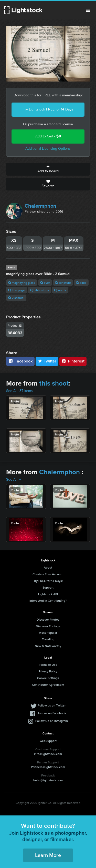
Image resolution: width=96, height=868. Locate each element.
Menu (88, 10)
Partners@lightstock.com (48, 767)
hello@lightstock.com (48, 780)
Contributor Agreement (48, 685)
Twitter (47, 361)
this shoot (54, 383)
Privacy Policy (48, 671)
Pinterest (73, 361)
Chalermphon (40, 206)
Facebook (20, 361)
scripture (63, 283)
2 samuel (16, 298)
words (60, 290)
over (45, 283)
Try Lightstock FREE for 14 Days (48, 109)
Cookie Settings (48, 678)
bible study (39, 290)
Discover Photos (48, 619)
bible (81, 283)
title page (17, 290)
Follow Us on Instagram (52, 721)
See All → (14, 480)
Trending (48, 639)
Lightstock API (48, 594)
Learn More (48, 855)
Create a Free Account (48, 574)
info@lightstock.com (48, 754)
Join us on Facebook (52, 713)
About (48, 567)
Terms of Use (48, 665)
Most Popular (48, 633)
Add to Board (48, 169)
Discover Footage (48, 626)
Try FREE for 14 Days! (48, 581)
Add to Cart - (48, 136)
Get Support (48, 741)
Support (48, 587)
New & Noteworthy (48, 646)
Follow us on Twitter (52, 705)
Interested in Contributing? (48, 600)
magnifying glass (22, 283)
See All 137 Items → (22, 391)
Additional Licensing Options (48, 149)
